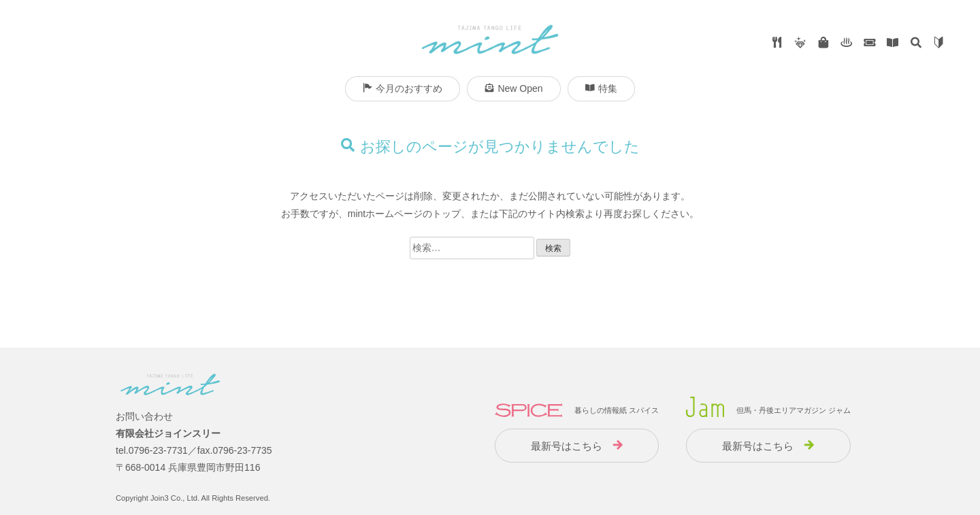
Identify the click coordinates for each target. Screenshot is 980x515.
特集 (601, 88)
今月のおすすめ (403, 88)
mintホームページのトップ (404, 214)
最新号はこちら (567, 446)
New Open (513, 88)
